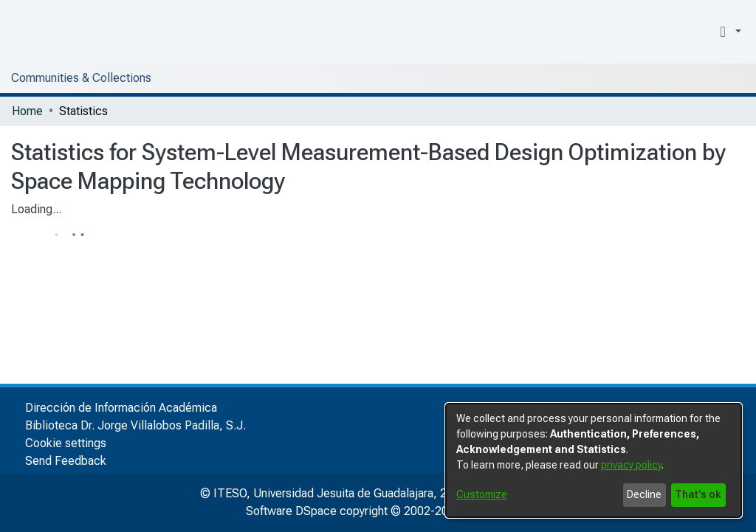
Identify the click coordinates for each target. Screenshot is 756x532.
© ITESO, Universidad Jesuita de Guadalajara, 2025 (333, 493)
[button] (728, 31)
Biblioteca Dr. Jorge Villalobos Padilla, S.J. (135, 425)
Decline (644, 494)
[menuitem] (700, 32)
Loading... (36, 209)
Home (27, 111)
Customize (482, 494)
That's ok (698, 494)
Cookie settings (66, 443)
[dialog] (594, 460)
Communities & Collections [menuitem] (81, 78)
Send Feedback (66, 461)
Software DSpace (291, 511)
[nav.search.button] (678, 32)
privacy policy (631, 465)
